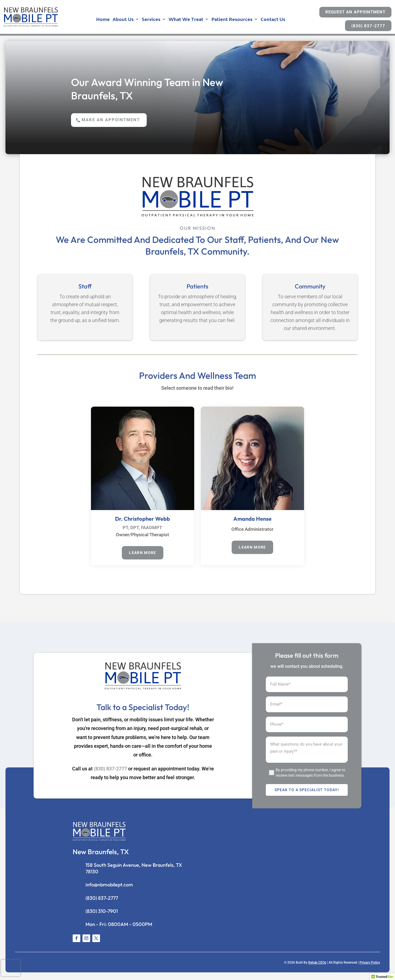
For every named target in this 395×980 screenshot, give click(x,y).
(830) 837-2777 (368, 26)
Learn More (142, 554)
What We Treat (186, 20)
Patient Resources (232, 20)
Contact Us (273, 20)
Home (103, 20)
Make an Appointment (116, 120)
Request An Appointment (355, 12)
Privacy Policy (370, 965)
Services (151, 20)
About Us (123, 20)
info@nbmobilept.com (109, 887)
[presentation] (11, 968)
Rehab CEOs (317, 965)
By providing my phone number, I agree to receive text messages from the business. (310, 775)
